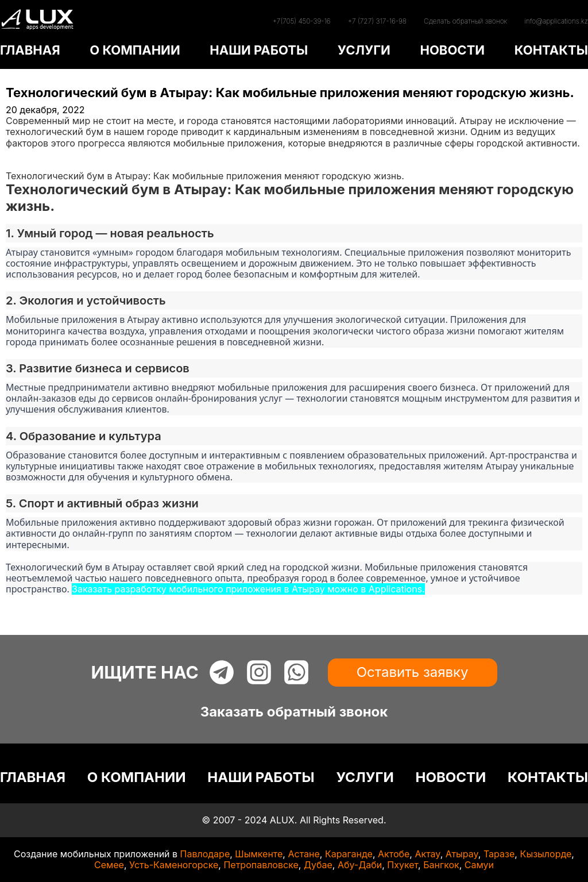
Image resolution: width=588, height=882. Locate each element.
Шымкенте (259, 854)
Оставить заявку (413, 672)
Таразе (499, 854)
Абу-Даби (360, 865)
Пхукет (403, 865)
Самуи (479, 865)
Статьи (21, 165)
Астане (303, 854)
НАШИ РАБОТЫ (259, 50)
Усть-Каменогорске (174, 865)
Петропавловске (261, 865)
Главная (24, 154)
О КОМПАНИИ (135, 50)
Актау (427, 854)
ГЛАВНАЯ (30, 50)
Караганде (349, 854)
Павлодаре (205, 854)
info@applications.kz (556, 21)
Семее (109, 865)
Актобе (394, 854)
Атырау (462, 854)
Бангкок (441, 865)
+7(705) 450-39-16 (301, 21)
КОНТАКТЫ (551, 50)
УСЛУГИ (364, 50)
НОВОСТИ (452, 50)
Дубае (318, 865)
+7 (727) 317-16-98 (377, 21)
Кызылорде (546, 854)
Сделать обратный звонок (465, 21)
